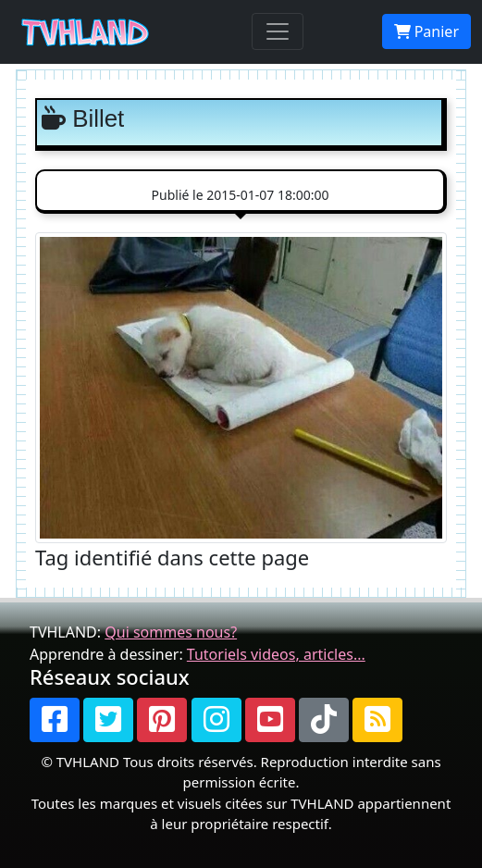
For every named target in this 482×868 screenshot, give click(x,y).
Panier (426, 31)
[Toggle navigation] (278, 31)
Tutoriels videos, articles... (276, 654)
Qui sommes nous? (171, 632)
